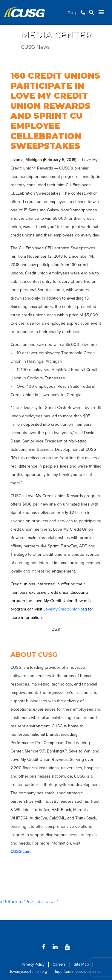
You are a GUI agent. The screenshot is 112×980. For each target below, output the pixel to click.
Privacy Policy (33, 964)
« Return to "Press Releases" (29, 902)
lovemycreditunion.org (29, 972)
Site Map (81, 964)
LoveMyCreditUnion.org (65, 609)
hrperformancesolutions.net (78, 972)
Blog (73, 13)
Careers (59, 964)
